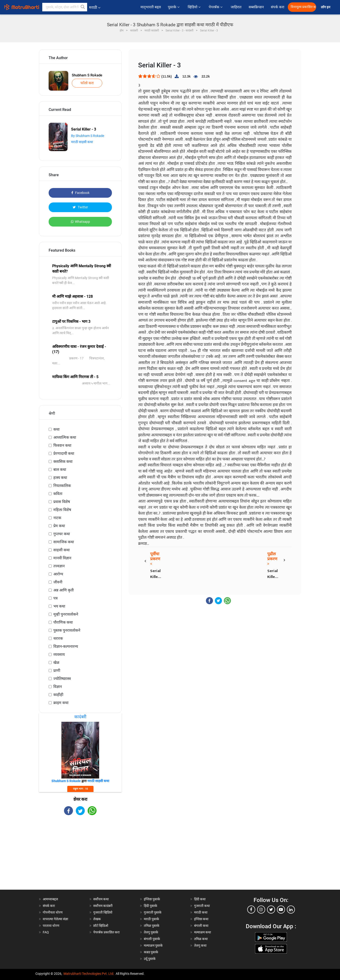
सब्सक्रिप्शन (256, 7)
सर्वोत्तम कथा (101, 899)
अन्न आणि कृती (64, 590)
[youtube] (281, 910)
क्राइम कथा (61, 703)
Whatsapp (80, 222)
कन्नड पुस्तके (151, 952)
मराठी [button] (95, 7)
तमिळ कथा (201, 939)
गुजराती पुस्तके (153, 912)
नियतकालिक (62, 486)
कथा (56, 429)
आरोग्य (58, 574)
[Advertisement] (80, 857)
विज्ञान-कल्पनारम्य (66, 646)
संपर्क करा (278, 7)
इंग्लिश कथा (201, 919)
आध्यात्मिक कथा (65, 437)
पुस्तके (174, 7)
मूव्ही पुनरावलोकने (66, 614)
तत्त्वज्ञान (59, 566)
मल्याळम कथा (203, 932)
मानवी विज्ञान (62, 558)
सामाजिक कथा (64, 542)
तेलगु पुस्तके (151, 932)
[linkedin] (291, 910)
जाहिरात (236, 7)
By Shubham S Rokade (88, 136)
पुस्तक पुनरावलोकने (67, 630)
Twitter (80, 207)
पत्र (55, 598)
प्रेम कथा (59, 526)
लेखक (97, 919)
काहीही (58, 695)
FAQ (46, 932)
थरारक (58, 638)
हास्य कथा (60, 478)
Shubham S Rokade (87, 75)
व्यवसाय (59, 654)
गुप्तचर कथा (62, 534)
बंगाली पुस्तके (152, 939)
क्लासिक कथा (63, 462)
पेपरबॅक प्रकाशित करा (106, 932)
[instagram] (261, 910)
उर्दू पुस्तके (150, 959)
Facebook (80, 193)
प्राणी (57, 671)
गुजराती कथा (202, 906)
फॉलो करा (87, 83)
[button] (83, 7)
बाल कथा (60, 470)
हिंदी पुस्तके (151, 906)
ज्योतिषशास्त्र (62, 679)
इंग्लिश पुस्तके (152, 899)
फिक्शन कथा (62, 445)
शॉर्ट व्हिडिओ (101, 926)
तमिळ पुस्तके (152, 926)
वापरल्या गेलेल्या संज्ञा (55, 919)
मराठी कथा (201, 912)
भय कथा (59, 606)
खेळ (56, 663)
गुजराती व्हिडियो (103, 912)
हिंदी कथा (200, 899)
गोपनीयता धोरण (53, 912)
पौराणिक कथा (63, 622)
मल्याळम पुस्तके (153, 945)
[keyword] (65, 7)
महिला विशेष (62, 510)
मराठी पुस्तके (151, 919)
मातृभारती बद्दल (151, 7)
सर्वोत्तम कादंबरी (103, 906)
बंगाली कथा (201, 926)
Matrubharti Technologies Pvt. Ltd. (89, 974)
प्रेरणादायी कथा (64, 453)
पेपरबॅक (216, 7)
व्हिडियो (195, 7)
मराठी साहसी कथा (82, 142)
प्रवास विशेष (62, 502)
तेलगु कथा (200, 945)
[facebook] (251, 910)
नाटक (57, 518)
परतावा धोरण (51, 926)
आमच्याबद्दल (50, 899)
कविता (58, 494)
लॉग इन (326, 7)
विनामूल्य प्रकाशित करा (303, 7)
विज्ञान (58, 687)
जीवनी (58, 582)
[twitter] (271, 910)
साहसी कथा (62, 550)
